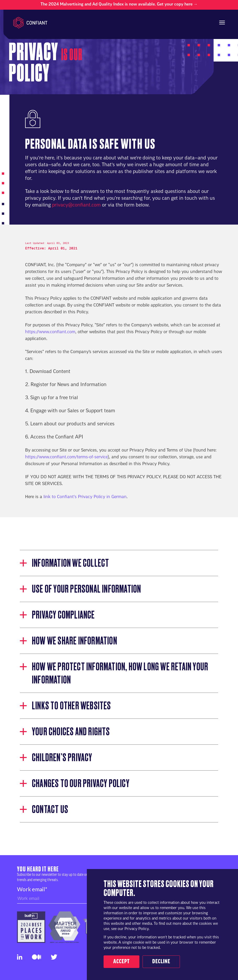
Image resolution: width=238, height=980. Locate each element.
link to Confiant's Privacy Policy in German (85, 497)
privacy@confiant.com (76, 205)
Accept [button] (121, 962)
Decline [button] (161, 962)
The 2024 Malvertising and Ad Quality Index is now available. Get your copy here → (119, 4)
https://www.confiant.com (50, 332)
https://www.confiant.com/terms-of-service (66, 457)
